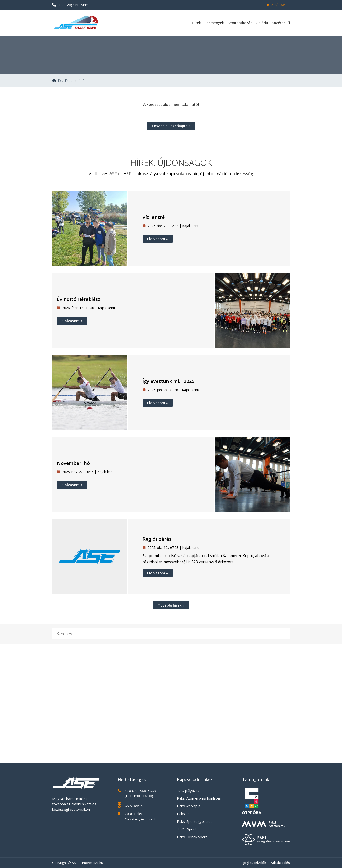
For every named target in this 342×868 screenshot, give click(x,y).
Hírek (196, 23)
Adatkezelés (280, 863)
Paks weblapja (189, 806)
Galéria (262, 23)
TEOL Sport (187, 829)
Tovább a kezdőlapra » (171, 126)
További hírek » (171, 605)
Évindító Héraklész (79, 299)
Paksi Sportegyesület (194, 821)
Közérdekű (281, 23)
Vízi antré (154, 217)
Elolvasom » (158, 239)
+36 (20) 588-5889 (71, 5)
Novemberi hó (73, 463)
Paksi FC (184, 814)
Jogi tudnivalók (255, 863)
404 (81, 81)
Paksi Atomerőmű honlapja (199, 798)
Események (214, 23)
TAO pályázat (188, 791)
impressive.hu (93, 863)
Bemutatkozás (240, 23)
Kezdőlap (276, 5)
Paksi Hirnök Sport (192, 837)
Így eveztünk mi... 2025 (168, 381)
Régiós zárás (157, 539)
